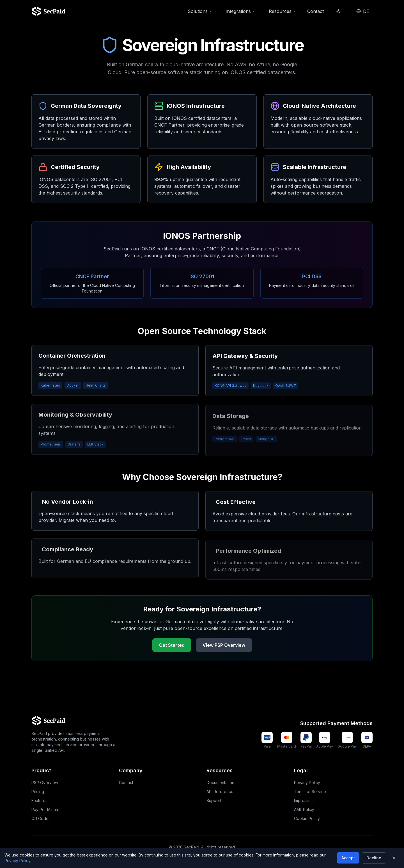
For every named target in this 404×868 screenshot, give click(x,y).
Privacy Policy (307, 783)
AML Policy (304, 809)
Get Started (172, 647)
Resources (282, 9)
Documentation (220, 783)
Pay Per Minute (45, 809)
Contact (315, 9)
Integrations (240, 9)
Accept (348, 858)
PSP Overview (45, 783)
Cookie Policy (307, 818)
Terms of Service (310, 792)
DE (363, 9)
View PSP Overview (224, 647)
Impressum (304, 800)
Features (39, 800)
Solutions (200, 9)
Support (214, 800)
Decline (374, 858)
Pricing (38, 792)
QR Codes (41, 818)
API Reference (220, 792)
